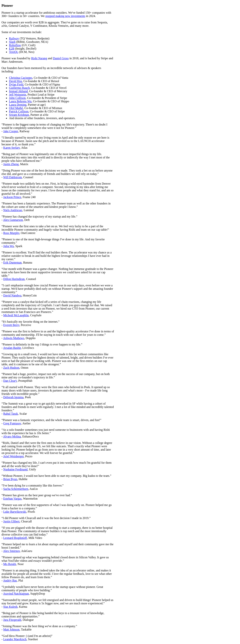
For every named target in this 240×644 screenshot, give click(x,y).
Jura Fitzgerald (12, 620)
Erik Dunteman (12, 263)
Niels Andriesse (13, 210)
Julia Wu (8, 246)
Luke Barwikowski (15, 512)
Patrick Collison (19, 111)
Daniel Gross (61, 58)
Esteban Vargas (12, 499)
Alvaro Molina (12, 436)
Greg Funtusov (12, 423)
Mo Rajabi (10, 564)
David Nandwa (12, 295)
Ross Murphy (11, 233)
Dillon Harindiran (14, 279)
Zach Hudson (11, 368)
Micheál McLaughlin (16, 315)
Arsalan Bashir (12, 348)
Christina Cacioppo (21, 78)
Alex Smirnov (11, 551)
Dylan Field (16, 84)
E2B (12, 49)
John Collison (17, 98)
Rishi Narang (39, 58)
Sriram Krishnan (19, 115)
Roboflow (15, 45)
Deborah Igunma (13, 397)
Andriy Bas (10, 580)
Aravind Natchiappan (16, 594)
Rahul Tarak (10, 414)
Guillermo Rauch (19, 88)
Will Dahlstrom (12, 177)
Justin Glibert (11, 521)
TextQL (14, 52)
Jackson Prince (12, 197)
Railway (14, 38)
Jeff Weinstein (18, 95)
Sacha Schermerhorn (16, 489)
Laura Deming (18, 105)
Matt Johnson (11, 630)
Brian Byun (10, 479)
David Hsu (15, 81)
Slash (12, 42)
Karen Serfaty (11, 148)
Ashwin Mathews (13, 338)
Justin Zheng (11, 164)
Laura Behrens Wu (20, 101)
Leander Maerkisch (15, 639)
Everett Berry (11, 325)
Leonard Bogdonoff (15, 538)
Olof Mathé (16, 108)
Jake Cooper (11, 131)
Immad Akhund (18, 91)
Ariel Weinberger (13, 456)
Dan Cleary (10, 381)
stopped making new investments (65, 16)
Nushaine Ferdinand (15, 469)
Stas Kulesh (10, 607)
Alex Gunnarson (13, 220)
